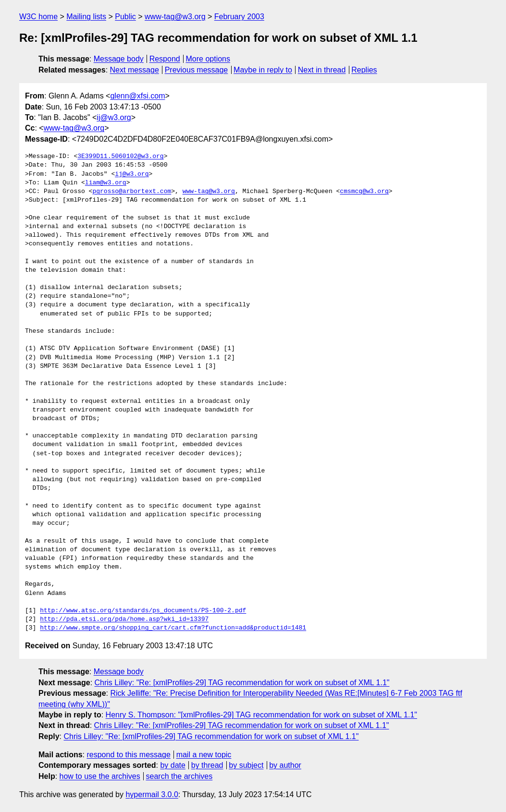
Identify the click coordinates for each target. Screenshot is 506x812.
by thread (207, 765)
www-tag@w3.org (175, 17)
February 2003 (239, 17)
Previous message (197, 70)
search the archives (179, 776)
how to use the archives (100, 776)
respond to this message (128, 755)
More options (208, 59)
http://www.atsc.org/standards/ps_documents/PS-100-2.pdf (143, 611)
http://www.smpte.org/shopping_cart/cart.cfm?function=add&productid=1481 (173, 628)
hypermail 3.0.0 (152, 794)
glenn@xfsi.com (137, 96)
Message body (119, 59)
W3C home (38, 17)
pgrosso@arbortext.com (132, 192)
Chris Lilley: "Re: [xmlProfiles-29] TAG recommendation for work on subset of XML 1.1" (242, 683)
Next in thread (322, 70)
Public (125, 17)
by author (285, 765)
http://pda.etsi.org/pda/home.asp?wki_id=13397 (124, 619)
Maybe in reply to (263, 70)
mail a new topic (204, 755)
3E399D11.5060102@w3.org (120, 157)
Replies (364, 70)
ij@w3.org (114, 117)
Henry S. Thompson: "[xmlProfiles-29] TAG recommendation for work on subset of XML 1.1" (261, 715)
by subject (246, 765)
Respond (165, 59)
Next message (135, 70)
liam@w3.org (106, 183)
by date (173, 765)
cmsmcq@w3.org (364, 192)
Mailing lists (86, 17)
